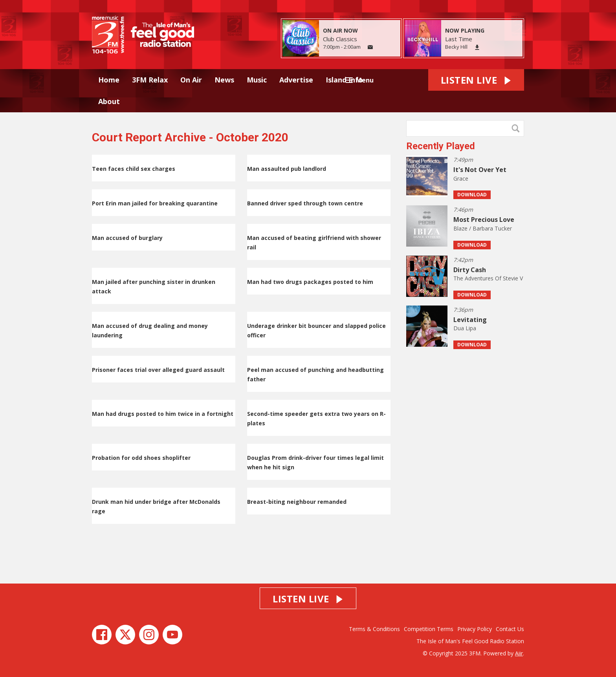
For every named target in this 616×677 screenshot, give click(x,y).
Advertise (296, 80)
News (224, 80)
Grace (461, 178)
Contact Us (510, 629)
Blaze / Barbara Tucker (483, 228)
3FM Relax (150, 80)
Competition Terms (429, 629)
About (109, 101)
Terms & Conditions (374, 629)
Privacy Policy (475, 629)
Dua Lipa (465, 328)
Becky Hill (456, 47)
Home (109, 80)
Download (472, 195)
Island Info (344, 80)
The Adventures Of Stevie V (488, 278)
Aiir (519, 653)
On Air (191, 80)
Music (257, 80)
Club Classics (340, 39)
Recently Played (441, 146)
